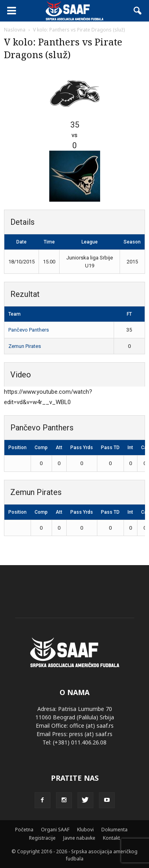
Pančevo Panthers (29, 330)
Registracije (42, 838)
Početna (24, 830)
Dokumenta (114, 830)
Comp (41, 448)
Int (130, 448)
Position (17, 448)
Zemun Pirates (25, 346)
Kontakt (111, 838)
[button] (138, 11)
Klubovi (85, 830)
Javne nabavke (79, 838)
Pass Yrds (82, 448)
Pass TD (110, 448)
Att (59, 448)
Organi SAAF (55, 830)
